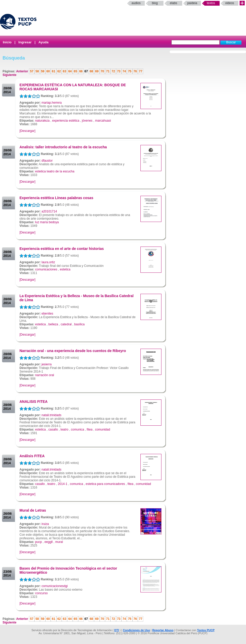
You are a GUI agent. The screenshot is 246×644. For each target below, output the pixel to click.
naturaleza (42, 121)
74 (124, 71)
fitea (90, 430)
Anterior (23, 71)
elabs (174, 3)
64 (70, 71)
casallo (53, 430)
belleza (53, 324)
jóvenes (87, 121)
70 (102, 71)
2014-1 (62, 484)
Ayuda (43, 42)
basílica (80, 324)
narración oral (44, 375)
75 (130, 71)
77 (141, 71)
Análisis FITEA (32, 456)
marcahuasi (103, 121)
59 (43, 71)
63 (64, 71)
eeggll (48, 542)
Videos (230, 3)
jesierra (47, 364)
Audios (136, 3)
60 (48, 71)
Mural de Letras (33, 510)
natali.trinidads (51, 415)
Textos (211, 3)
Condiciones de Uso (136, 630)
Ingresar (25, 42)
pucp (38, 542)
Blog (155, 3)
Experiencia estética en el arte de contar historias (62, 249)
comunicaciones (46, 269)
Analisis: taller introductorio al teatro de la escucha (63, 147)
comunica (78, 430)
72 (113, 71)
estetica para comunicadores (105, 484)
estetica (65, 269)
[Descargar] (27, 131)
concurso (41, 593)
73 (119, 71)
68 (91, 71)
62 (59, 71)
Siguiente (9, 75)
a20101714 (49, 211)
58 (37, 71)
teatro (64, 430)
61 (53, 71)
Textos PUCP (206, 630)
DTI (117, 630)
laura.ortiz (48, 262)
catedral (66, 324)
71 (108, 71)
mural (59, 542)
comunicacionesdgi (55, 586)
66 (81, 71)
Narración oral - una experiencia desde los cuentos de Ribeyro (73, 351)
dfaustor (47, 161)
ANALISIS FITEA (34, 402)
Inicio (7, 42)
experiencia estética (66, 121)
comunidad (103, 430)
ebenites (47, 314)
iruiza (45, 524)
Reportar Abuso (163, 630)
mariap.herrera (52, 103)
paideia (192, 3)
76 (135, 71)
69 (97, 71)
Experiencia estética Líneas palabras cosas (56, 198)
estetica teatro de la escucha (55, 171)
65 (75, 71)
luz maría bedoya (47, 222)
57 (32, 71)
